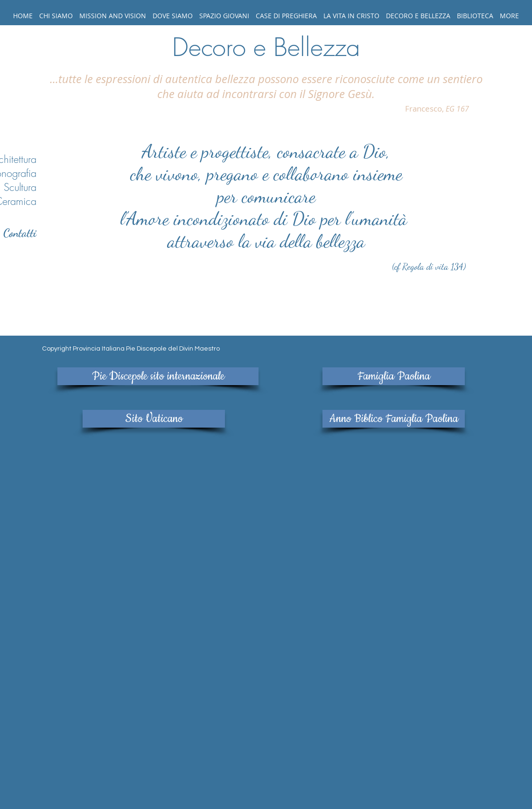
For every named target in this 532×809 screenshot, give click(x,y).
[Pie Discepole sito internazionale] (158, 376)
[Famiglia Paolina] (394, 376)
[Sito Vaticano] (154, 419)
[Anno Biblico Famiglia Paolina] (394, 419)
